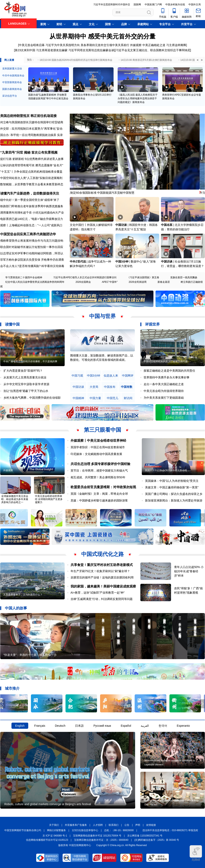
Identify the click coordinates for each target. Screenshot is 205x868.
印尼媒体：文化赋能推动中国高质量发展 (96, 454)
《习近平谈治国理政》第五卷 (143, 277)
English (20, 726)
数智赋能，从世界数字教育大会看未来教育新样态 (32, 184)
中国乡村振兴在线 (175, 5)
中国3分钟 (122, 261)
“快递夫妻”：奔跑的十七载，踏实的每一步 (30, 655)
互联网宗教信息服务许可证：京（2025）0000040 (101, 840)
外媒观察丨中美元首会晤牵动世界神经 (98, 441)
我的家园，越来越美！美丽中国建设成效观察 (103, 586)
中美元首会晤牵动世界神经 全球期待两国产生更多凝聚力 (49, 499)
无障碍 (196, 853)
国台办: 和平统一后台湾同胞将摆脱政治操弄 (28, 135)
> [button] (202, 60)
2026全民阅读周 (138, 282)
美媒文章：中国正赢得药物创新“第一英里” (172, 487)
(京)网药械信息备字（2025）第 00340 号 (157, 840)
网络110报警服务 (56, 830)
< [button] (198, 60)
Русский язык (102, 726)
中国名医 (167, 225)
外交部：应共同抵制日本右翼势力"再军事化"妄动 (31, 129)
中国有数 (127, 387)
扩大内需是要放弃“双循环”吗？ (23, 371)
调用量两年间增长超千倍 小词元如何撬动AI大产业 (32, 213)
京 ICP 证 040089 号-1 (55, 836)
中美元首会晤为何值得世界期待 (164, 391)
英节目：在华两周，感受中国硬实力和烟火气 (99, 471)
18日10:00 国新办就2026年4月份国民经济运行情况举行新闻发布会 (76, 60)
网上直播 (9, 60)
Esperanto (183, 726)
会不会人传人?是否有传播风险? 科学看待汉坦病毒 (32, 266)
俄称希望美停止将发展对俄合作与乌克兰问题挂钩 (32, 241)
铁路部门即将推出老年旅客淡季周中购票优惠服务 (32, 206)
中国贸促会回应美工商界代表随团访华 (28, 234)
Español (126, 726)
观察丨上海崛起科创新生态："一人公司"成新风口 (31, 225)
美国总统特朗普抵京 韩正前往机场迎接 (28, 116)
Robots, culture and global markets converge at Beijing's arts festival (48, 804)
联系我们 (114, 825)
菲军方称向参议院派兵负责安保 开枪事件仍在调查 (32, 260)
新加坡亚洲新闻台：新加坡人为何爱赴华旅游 (174, 500)
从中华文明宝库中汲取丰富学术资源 (26, 384)
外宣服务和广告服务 (76, 825)
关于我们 (54, 825)
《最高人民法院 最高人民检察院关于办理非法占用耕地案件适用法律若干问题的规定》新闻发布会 (138, 98)
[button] (202, 150)
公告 (127, 825)
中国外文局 (195, 5)
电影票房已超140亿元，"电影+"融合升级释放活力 (32, 219)
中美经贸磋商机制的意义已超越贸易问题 (166, 361)
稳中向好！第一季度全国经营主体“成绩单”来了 (30, 200)
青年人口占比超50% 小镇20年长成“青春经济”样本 (189, 571)
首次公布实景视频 (44, 152)
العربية (145, 726)
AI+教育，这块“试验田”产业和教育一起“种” (98, 593)
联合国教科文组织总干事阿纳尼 (170, 50)
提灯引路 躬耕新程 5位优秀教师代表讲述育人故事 (32, 159)
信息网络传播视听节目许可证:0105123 (47, 840)
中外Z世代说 (78, 261)
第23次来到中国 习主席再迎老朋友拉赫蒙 (41, 50)
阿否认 (59, 253)
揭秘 (27, 152)
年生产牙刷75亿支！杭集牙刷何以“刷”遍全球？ (100, 571)
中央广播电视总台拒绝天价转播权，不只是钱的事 (30, 361)
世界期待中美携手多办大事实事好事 (167, 377)
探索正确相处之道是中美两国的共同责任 (169, 371)
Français (40, 726)
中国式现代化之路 (102, 554)
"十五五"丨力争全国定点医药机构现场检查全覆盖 (31, 172)
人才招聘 (98, 825)
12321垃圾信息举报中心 (85, 830)
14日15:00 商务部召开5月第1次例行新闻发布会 (146, 60)
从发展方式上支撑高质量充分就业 (25, 377)
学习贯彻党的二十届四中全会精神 (24, 277)
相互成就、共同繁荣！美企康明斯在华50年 (98, 477)
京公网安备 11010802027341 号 (145, 836)
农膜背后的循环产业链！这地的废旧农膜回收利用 (102, 577)
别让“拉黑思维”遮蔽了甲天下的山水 (26, 391)
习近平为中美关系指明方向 (63, 45)
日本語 (79, 726)
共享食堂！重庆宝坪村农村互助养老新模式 (102, 565)
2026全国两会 (83, 282)
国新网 (137, 5)
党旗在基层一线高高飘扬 (184, 277)
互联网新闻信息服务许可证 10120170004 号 (97, 836)
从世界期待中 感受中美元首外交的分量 (102, 36)
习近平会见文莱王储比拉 (132, 50)
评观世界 (152, 324)
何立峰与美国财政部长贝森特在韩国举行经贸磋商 (32, 122)
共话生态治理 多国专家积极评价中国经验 (100, 464)
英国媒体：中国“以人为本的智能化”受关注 (172, 481)
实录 (60, 135)
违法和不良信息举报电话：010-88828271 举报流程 (170, 830)
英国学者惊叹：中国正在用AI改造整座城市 (98, 447)
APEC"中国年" (110, 282)
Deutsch (60, 726)
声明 (138, 825)
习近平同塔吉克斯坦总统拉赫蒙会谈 (91, 50)
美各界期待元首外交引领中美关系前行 (105, 45)
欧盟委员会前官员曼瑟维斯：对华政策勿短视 (103, 487)
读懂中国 (12, 324)
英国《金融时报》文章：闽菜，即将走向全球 (99, 494)
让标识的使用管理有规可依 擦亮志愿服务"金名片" (32, 165)
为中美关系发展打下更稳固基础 (164, 398)
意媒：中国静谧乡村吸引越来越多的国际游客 (99, 500)
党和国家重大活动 (12, 69)
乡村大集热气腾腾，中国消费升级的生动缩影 (32, 398)
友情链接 (151, 825)
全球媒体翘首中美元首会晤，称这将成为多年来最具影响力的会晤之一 (15, 499)
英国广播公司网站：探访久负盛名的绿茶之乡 (174, 494)
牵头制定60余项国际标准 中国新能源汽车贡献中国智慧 (105, 193)
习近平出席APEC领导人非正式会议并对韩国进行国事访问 (85, 277)
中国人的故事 (16, 608)
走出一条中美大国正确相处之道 (164, 384)
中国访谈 (121, 225)
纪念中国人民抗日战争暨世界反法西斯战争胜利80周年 (35, 282)
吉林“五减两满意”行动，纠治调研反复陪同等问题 (102, 599)
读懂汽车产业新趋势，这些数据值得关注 (30, 193)
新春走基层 (164, 282)
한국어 (163, 726)
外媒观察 (136, 45)
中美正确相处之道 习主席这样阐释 (164, 45)
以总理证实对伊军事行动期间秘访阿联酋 (26, 253)
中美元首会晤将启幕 (32, 45)
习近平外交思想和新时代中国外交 (112, 5)
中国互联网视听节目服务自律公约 (23, 830)
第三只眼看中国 (102, 430)
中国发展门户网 (153, 5)
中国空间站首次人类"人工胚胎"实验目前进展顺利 (31, 178)
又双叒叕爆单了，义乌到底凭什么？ (23, 595)
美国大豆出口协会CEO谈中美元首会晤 (166, 470)
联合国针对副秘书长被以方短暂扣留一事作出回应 (32, 247)
